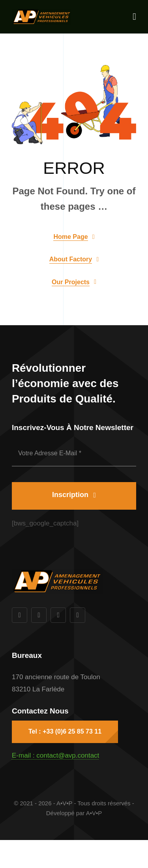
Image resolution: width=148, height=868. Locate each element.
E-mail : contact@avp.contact (55, 755)
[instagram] (58, 615)
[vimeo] (78, 615)
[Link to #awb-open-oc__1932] (134, 17)
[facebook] (20, 615)
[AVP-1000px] (42, 12)
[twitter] (39, 615)
